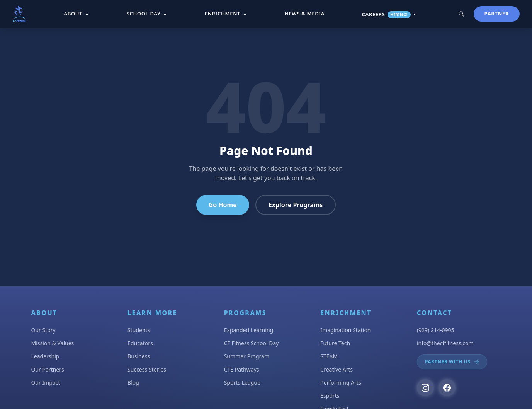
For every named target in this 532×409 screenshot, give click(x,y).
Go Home (223, 205)
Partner (497, 14)
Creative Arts (337, 369)
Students (139, 330)
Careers (390, 14)
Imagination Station (345, 330)
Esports (330, 396)
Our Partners (48, 369)
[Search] (461, 14)
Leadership (45, 356)
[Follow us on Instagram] (425, 388)
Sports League (242, 383)
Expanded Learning (249, 330)
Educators (140, 343)
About (76, 14)
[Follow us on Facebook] (447, 388)
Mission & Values (53, 343)
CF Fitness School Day (252, 343)
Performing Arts (341, 383)
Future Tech (335, 343)
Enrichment (226, 14)
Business (139, 356)
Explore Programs (296, 205)
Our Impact (46, 383)
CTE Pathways (242, 369)
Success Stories (147, 369)
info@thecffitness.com (445, 343)
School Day (147, 14)
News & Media (305, 14)
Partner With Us (452, 362)
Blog (133, 383)
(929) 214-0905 (436, 330)
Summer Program (247, 356)
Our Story (43, 330)
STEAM (329, 356)
